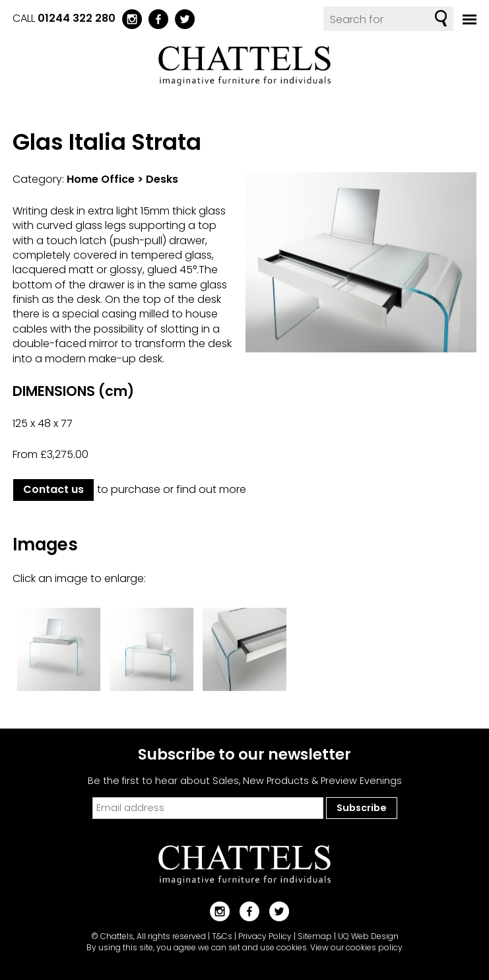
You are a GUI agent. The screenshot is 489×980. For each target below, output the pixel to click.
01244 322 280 (77, 18)
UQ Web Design (368, 936)
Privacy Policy (265, 936)
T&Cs (222, 936)
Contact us (53, 489)
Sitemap (315, 936)
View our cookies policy (356, 947)
